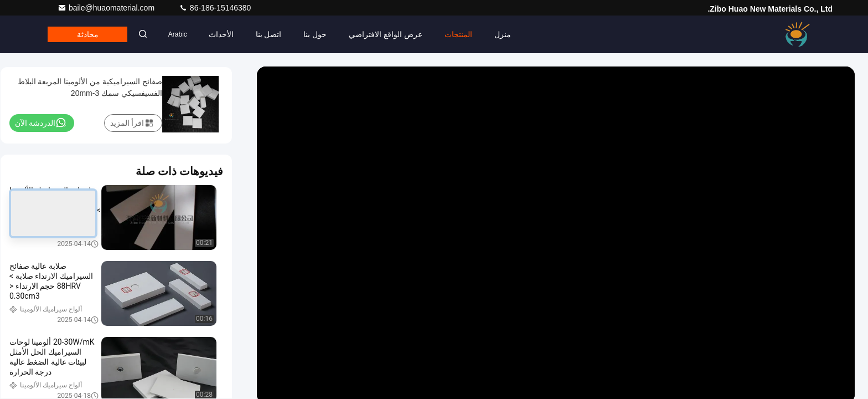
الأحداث (228, 34)
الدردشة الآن (41, 122)
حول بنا (322, 34)
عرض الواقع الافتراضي (393, 34)
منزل (510, 34)
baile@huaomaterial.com (107, 8)
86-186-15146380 (215, 8)
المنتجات (466, 34)
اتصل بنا (275, 34)
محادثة (91, 34)
